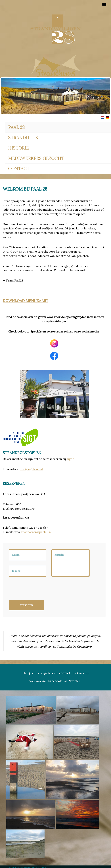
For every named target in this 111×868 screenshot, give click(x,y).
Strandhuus (23, 138)
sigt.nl (71, 459)
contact (65, 673)
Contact (19, 169)
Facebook (55, 681)
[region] (55, 48)
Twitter (75, 681)
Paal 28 (16, 127)
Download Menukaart (26, 301)
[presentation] (37, 590)
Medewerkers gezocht (36, 158)
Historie (18, 148)
